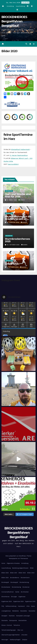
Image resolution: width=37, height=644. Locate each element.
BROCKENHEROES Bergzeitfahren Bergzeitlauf (14, 21)
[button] (26, 44)
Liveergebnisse (6, 611)
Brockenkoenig (16, 587)
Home (3, 563)
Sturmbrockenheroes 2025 (17, 240)
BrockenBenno (15, 578)
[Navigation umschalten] (34, 44)
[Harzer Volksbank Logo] (18, 71)
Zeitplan (25, 640)
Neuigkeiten (9, 191)
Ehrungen (14, 597)
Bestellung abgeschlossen (20, 568)
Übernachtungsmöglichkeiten (11, 635)
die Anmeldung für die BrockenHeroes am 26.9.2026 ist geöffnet (18, 219)
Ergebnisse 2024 (18, 601)
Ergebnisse (22, 597)
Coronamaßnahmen (8, 592)
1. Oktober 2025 (13, 267)
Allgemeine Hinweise (13, 563)
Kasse (33, 606)
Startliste (12, 616)
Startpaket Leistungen (23, 616)
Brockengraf (14, 582)
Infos (28, 606)
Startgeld (4, 616)
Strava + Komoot (7, 625)
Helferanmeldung (11, 606)
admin (22, 200)
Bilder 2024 (5, 578)
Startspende (13, 620)
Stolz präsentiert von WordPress (16, 556)
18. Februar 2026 (13, 222)
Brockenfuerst (25, 578)
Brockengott (5, 582)
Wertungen (5, 640)
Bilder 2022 (22, 573)
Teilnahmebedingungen (9, 630)
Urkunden (24, 635)
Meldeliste (15, 611)
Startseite (5, 620)
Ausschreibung (20, 6)
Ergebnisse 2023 (7, 601)
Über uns (20, 630)
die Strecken (25, 592)
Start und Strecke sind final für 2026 (18, 195)
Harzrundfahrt (13, 164)
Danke (17, 592)
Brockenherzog (24, 582)
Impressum (21, 606)
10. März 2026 (12, 200)
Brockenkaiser (6, 587)
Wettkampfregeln (15, 640)
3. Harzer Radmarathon (19, 155)
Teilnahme (17, 625)
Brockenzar (26, 587)
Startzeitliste (22, 620)
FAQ (3, 606)
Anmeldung (10, 6)
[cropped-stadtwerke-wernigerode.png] (15, 66)
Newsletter (24, 611)
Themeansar (24, 558)
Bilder (32, 568)
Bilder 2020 (5, 573)
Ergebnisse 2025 (30, 601)
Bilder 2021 (14, 573)
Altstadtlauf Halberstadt (20, 149)
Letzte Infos (12, 264)
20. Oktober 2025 (13, 245)
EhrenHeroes (5, 597)
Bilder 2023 (31, 573)
